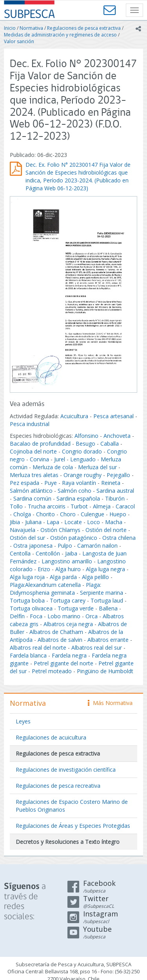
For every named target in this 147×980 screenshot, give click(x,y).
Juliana (33, 522)
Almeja (102, 506)
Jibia (15, 522)
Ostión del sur (27, 538)
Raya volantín (79, 483)
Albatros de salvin (60, 640)
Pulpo (65, 546)
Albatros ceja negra (68, 624)
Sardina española (78, 498)
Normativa (31, 28)
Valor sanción (19, 41)
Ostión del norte (106, 530)
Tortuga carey (68, 600)
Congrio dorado (82, 451)
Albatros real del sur (97, 648)
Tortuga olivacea (31, 608)
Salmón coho (74, 491)
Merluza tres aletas (34, 475)
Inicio (10, 28)
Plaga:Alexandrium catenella (45, 585)
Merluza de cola (53, 467)
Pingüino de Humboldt (105, 671)
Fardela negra (69, 655)
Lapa (53, 522)
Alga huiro (68, 569)
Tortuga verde (76, 608)
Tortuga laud (107, 600)
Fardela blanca (28, 655)
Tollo (16, 506)
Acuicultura (74, 416)
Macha (114, 522)
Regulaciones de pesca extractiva (84, 28)
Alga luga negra (105, 569)
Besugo (85, 444)
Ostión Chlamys (60, 530)
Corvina (39, 459)
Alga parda (63, 577)
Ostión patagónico (74, 538)
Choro (68, 514)
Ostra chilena (119, 538)
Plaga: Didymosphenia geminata (55, 589)
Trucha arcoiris (47, 506)
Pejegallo (118, 475)
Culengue (93, 514)
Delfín (17, 616)
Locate (73, 522)
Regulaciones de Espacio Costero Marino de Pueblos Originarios (72, 806)
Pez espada (24, 483)
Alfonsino (86, 436)
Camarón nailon (98, 546)
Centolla (20, 553)
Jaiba (71, 553)
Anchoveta (117, 436)
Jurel (60, 459)
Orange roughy (83, 475)
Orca (92, 616)
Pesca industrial (30, 424)
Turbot (79, 506)
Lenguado (83, 459)
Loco (93, 522)
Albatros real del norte (38, 648)
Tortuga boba (27, 600)
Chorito (45, 514)
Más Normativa (110, 703)
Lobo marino (64, 616)
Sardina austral (115, 491)
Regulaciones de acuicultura (51, 737)
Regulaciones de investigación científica (66, 770)
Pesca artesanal (114, 416)
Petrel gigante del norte (64, 663)
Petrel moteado (52, 671)
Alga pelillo (95, 577)
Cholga (22, 514)
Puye (51, 483)
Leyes (23, 721)
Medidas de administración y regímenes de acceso (60, 35)
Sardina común (32, 498)
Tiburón (115, 498)
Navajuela (23, 530)
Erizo (44, 569)
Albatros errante (108, 640)
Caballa (110, 444)
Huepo (118, 514)
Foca (36, 616)
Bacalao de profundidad (40, 444)
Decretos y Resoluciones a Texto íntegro (68, 842)
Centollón (48, 553)
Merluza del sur (97, 467)
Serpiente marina (102, 593)
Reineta (111, 483)
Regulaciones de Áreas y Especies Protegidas (73, 826)
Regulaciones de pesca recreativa (58, 786)
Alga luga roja (27, 577)
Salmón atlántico (31, 491)
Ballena (108, 608)
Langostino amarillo (67, 561)
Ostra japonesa (33, 546)
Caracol (125, 506)
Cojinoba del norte (33, 451)
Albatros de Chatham (56, 632)
